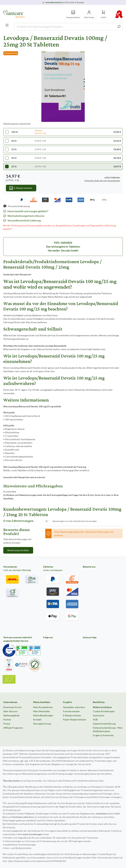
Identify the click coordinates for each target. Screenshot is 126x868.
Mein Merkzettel (42, 711)
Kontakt (37, 719)
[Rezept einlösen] (73, 15)
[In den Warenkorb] (21, 188)
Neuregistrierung (42, 724)
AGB (95, 719)
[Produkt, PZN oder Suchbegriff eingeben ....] (65, 27)
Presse (7, 724)
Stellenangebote (11, 715)
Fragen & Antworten (103, 735)
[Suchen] (119, 27)
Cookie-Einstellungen (104, 711)
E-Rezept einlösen (72, 715)
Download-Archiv (12, 707)
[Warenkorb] (103, 15)
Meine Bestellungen (43, 715)
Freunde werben (71, 711)
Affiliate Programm (13, 728)
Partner (7, 719)
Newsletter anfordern (74, 707)
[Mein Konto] (89, 15)
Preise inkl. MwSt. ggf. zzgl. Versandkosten (102, 181)
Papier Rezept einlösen (75, 719)
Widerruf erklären (102, 707)
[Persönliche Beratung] (16, 206)
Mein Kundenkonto (43, 707)
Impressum (99, 715)
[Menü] (7, 25)
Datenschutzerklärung (104, 724)
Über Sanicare (10, 711)
